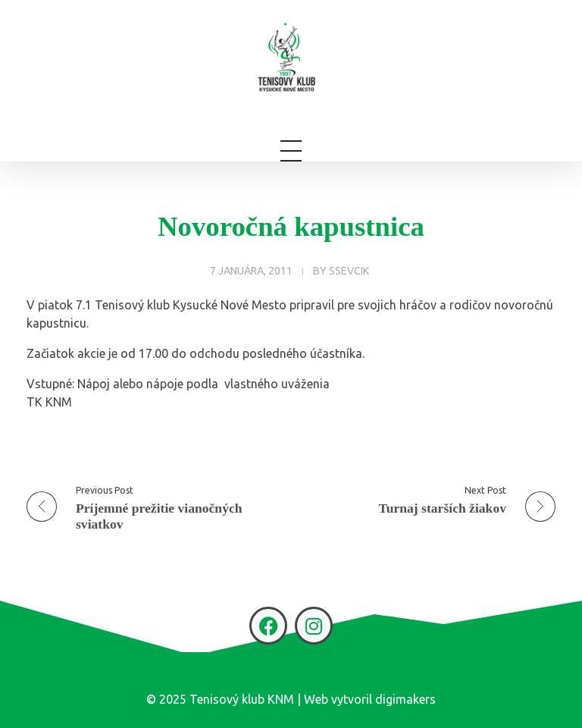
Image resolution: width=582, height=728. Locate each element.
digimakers (405, 699)
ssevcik (349, 271)
